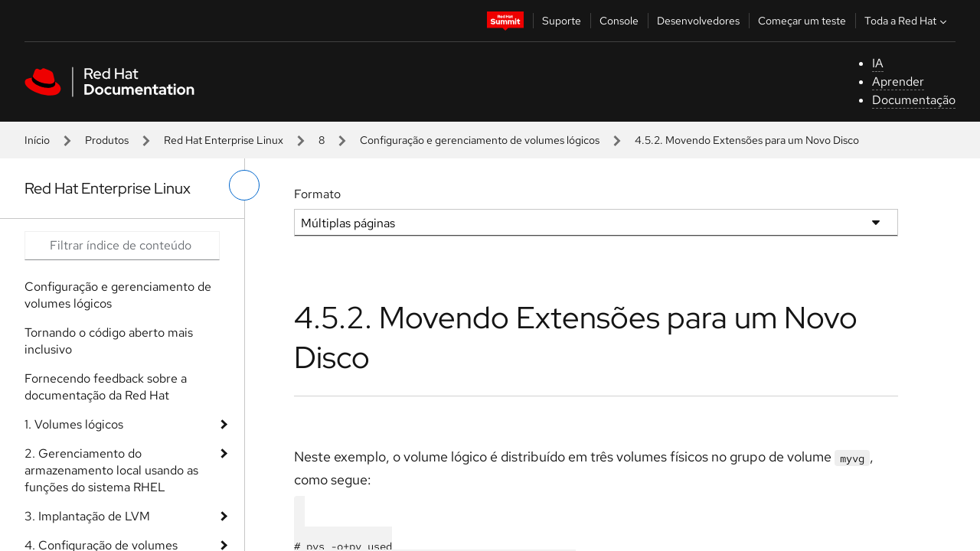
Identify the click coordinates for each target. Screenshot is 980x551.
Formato (317, 194)
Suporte (562, 21)
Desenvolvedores (698, 21)
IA (878, 63)
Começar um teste (802, 21)
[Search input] (122, 246)
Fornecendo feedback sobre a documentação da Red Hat (106, 387)
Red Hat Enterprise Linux (224, 140)
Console (619, 21)
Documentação (914, 100)
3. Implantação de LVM (87, 516)
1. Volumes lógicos (74, 424)
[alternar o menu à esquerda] (244, 185)
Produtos (107, 140)
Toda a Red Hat (907, 21)
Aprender (898, 82)
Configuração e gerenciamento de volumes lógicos (480, 140)
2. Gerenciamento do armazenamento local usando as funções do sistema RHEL (111, 470)
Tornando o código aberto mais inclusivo (109, 341)
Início (37, 140)
